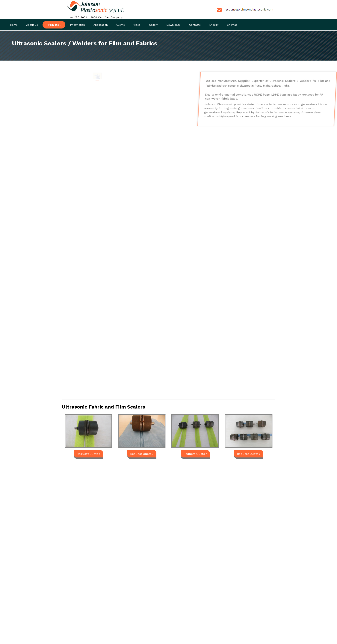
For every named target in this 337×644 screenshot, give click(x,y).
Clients (121, 25)
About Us (32, 25)
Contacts (195, 25)
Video (137, 25)
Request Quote (97, 82)
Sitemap (232, 25)
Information (77, 25)
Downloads (173, 25)
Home (14, 25)
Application (101, 25)
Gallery (153, 25)
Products (54, 25)
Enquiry (214, 25)
